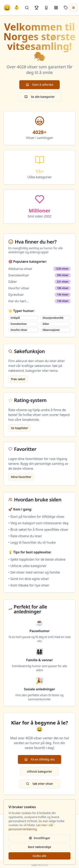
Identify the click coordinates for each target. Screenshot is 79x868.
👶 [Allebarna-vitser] (17, 8)
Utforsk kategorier (40, 771)
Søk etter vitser (39, 784)
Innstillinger (39, 838)
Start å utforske (40, 85)
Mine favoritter (21, 477)
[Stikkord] (66, 8)
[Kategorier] (56, 8)
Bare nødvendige (40, 847)
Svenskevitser (19, 275)
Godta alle (39, 856)
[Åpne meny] (74, 8)
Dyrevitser (16, 295)
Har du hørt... (18, 301)
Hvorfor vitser (19, 288)
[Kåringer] (46, 8)
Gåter (13, 282)
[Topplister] (37, 8)
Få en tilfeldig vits (39, 759)
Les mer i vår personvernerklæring (31, 827)
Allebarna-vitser (20, 269)
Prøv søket (18, 379)
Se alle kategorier (39, 97)
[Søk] (27, 8)
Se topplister (19, 428)
